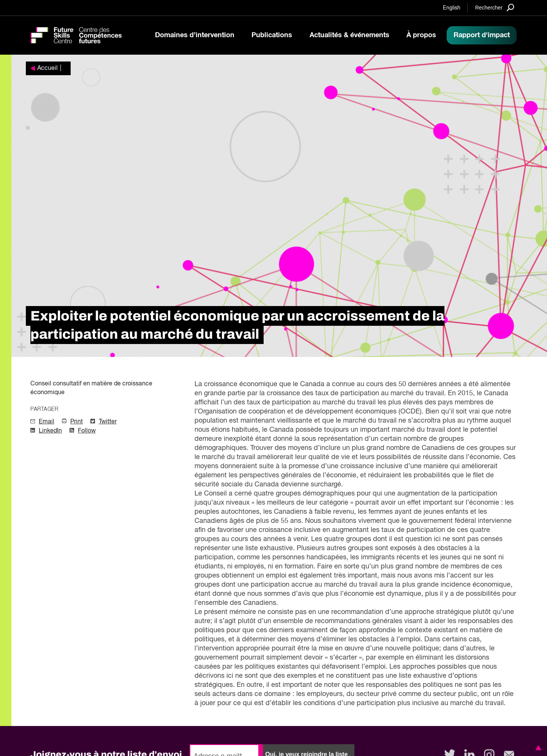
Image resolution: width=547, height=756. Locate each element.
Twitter (108, 422)
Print (77, 422)
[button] (537, 748)
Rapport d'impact (482, 35)
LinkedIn (50, 431)
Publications (272, 35)
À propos (421, 35)
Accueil (47, 68)
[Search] (495, 7)
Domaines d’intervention (195, 35)
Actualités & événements (349, 35)
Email (47, 422)
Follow (87, 431)
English (452, 8)
